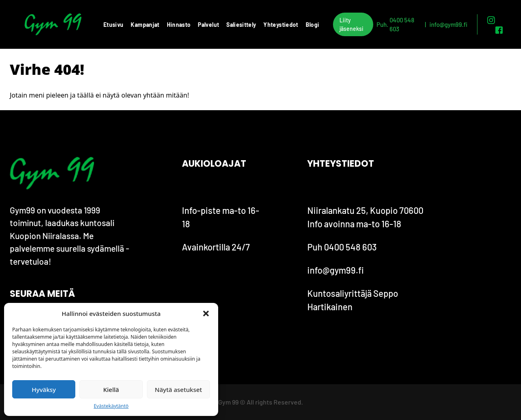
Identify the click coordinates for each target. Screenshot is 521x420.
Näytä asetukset (178, 390)
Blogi (313, 25)
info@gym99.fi (448, 24)
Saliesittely (241, 25)
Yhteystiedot (281, 25)
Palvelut (208, 25)
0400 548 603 (402, 25)
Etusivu (113, 25)
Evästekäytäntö (111, 406)
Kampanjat (145, 25)
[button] (206, 313)
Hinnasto (179, 25)
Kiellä (111, 390)
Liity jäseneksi (351, 24)
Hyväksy (44, 390)
